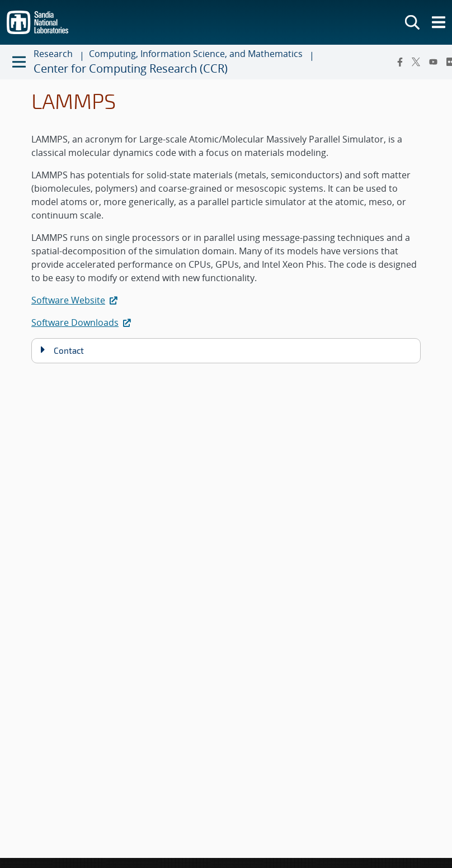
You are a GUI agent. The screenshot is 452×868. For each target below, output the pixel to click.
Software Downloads (82, 322)
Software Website (76, 300)
